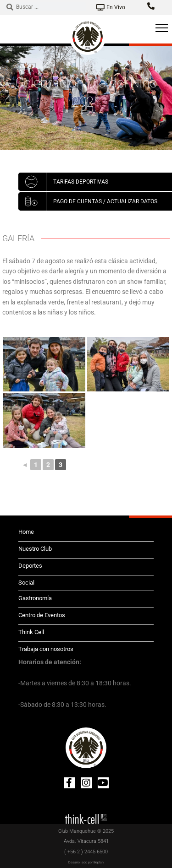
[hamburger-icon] (162, 29)
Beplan (99, 863)
